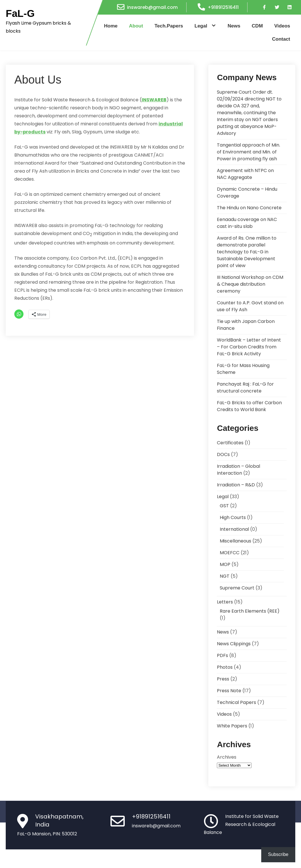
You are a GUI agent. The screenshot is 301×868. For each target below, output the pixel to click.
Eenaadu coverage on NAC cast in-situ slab (247, 223)
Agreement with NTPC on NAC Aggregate (245, 174)
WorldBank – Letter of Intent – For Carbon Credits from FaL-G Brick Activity (249, 347)
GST (224, 506)
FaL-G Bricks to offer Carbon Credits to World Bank (249, 406)
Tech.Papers (169, 26)
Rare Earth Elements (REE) (250, 611)
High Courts (233, 517)
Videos (282, 26)
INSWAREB (154, 100)
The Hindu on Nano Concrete (249, 208)
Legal (201, 26)
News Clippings (234, 644)
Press (223, 679)
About (136, 26)
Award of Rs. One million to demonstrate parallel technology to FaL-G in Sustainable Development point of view (247, 252)
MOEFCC (230, 553)
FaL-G (20, 13)
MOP (225, 564)
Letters (225, 602)
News (234, 26)
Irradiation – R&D (236, 485)
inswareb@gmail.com (152, 7)
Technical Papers (236, 702)
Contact (281, 39)
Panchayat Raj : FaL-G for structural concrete (245, 387)
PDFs (222, 655)
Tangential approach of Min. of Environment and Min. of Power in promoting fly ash (248, 152)
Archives (227, 757)
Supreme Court (237, 588)
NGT (225, 576)
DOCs (223, 454)
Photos (225, 667)
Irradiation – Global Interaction (238, 470)
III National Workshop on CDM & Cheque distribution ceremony (250, 284)
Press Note (229, 691)
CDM (257, 26)
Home (111, 26)
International (234, 529)
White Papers (232, 726)
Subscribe (278, 854)
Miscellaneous (235, 541)
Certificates (230, 443)
